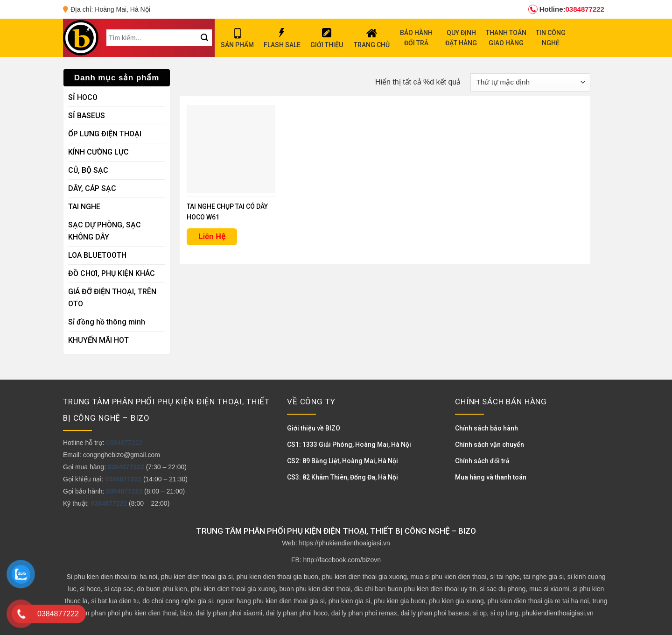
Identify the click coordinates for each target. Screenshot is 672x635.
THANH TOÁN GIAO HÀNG (506, 38)
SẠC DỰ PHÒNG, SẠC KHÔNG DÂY (105, 231)
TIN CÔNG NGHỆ (551, 38)
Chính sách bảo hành (486, 428)
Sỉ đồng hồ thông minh (107, 322)
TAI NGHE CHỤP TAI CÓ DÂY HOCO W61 (227, 212)
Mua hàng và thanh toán (491, 477)
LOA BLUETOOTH (97, 255)
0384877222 (566, 9)
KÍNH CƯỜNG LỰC (98, 152)
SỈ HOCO (83, 97)
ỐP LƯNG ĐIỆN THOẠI (105, 134)
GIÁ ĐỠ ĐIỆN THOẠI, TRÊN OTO (112, 298)
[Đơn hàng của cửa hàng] (530, 82)
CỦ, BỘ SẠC (88, 170)
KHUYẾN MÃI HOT (98, 340)
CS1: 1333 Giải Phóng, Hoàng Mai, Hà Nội (349, 444)
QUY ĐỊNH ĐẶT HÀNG (461, 38)
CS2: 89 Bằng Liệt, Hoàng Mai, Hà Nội (343, 461)
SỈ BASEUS (87, 116)
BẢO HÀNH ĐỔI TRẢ (416, 38)
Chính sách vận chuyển (490, 444)
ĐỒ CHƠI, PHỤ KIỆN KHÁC (112, 273)
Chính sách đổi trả (482, 461)
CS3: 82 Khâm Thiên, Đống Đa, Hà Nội (343, 477)
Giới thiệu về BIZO (314, 428)
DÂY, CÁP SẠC (92, 188)
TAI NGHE (84, 207)
